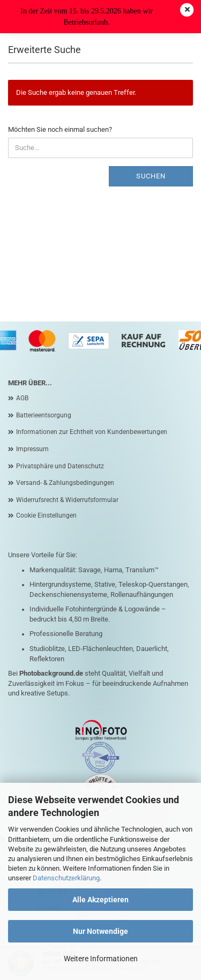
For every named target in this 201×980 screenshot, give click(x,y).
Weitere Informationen (101, 959)
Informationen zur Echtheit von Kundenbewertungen (92, 432)
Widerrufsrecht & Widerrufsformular (67, 500)
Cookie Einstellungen (46, 515)
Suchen (151, 176)
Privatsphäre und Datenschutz (60, 466)
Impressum (32, 449)
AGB (22, 398)
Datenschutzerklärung (66, 878)
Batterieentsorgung (44, 415)
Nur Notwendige (100, 931)
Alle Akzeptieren (100, 900)
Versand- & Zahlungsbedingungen (65, 483)
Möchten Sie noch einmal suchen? (60, 129)
